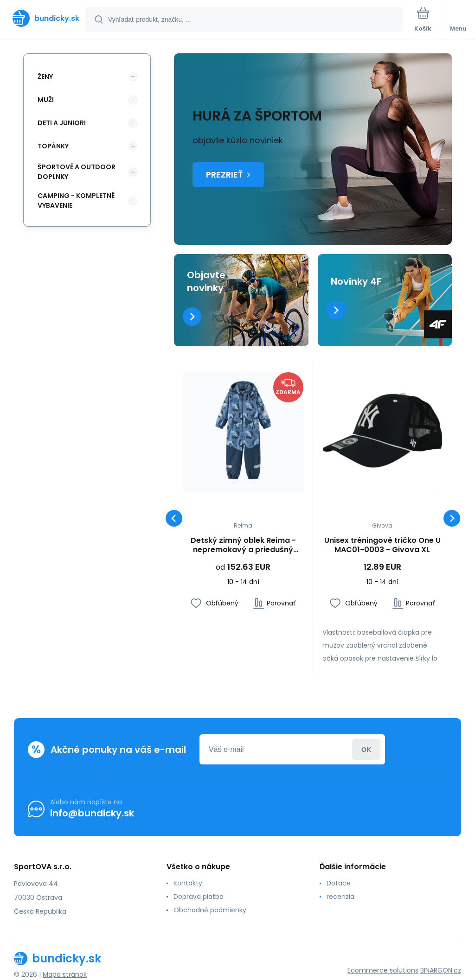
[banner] (43, 18)
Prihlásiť (366, 749)
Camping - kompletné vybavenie (76, 200)
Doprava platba (199, 897)
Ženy (45, 76)
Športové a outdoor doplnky (77, 172)
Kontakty (188, 883)
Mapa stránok (65, 974)
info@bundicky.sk (92, 813)
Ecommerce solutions (383, 970)
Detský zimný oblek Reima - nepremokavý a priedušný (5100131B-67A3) (243, 545)
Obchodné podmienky (210, 910)
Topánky (53, 146)
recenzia (340, 897)
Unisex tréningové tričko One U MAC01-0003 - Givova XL (382, 545)
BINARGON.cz (441, 970)
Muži (46, 100)
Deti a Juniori (62, 123)
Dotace (339, 883)
